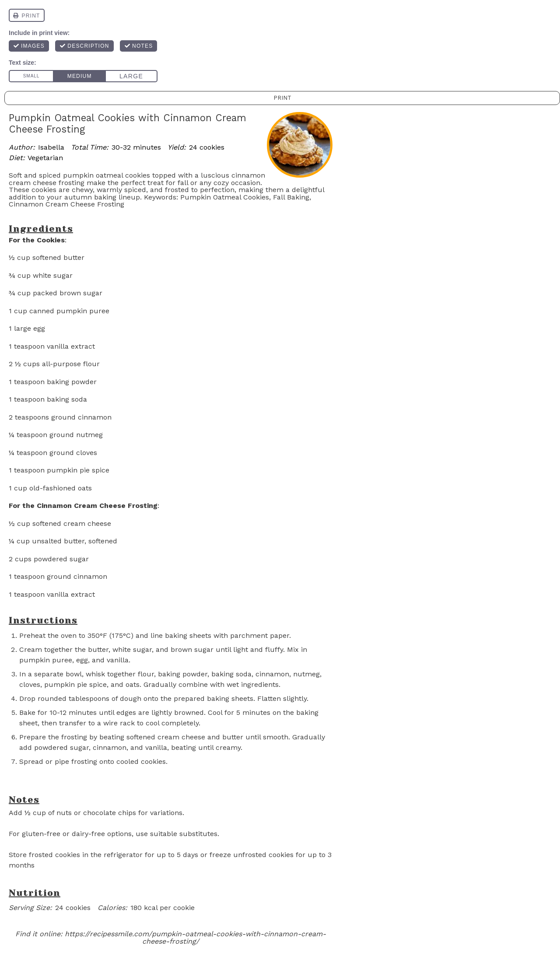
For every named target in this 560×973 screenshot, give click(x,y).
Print (282, 98)
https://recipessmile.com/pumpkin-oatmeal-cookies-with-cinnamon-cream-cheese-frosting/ (195, 938)
